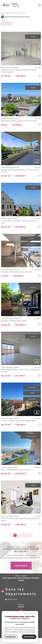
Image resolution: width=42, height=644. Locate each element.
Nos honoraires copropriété (29, 629)
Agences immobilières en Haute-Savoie (11, 13)
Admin (12, 631)
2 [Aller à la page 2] (19, 535)
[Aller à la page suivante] (31, 535)
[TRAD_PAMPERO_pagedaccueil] (11, 7)
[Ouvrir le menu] (39, 5)
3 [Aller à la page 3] (23, 535)
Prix (3, 24)
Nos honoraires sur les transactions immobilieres (13, 630)
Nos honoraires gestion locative (14, 629)
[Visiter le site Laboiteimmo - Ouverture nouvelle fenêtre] (21, 635)
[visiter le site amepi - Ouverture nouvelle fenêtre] (21, 623)
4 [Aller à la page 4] (27, 535)
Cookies (30, 631)
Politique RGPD (24, 631)
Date (9, 24)
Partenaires (17, 631)
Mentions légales (36, 630)
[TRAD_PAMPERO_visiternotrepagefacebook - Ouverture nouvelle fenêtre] (21, 611)
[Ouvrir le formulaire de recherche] (33, 5)
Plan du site (29, 630)
